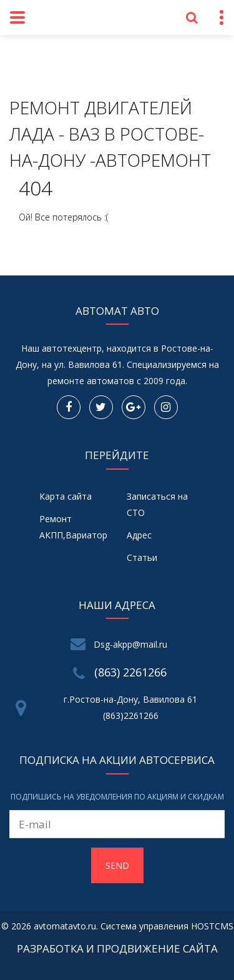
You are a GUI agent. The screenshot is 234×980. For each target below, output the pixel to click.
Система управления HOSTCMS (167, 926)
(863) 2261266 (130, 672)
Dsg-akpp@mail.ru (130, 644)
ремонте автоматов (91, 381)
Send (117, 865)
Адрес (139, 535)
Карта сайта (66, 496)
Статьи (142, 557)
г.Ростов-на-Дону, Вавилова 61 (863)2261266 (130, 707)
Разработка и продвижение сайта (117, 948)
